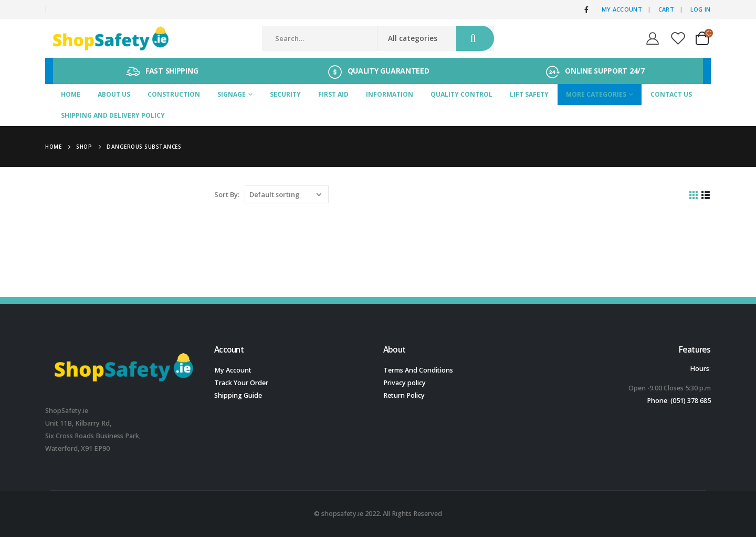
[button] (632, 388)
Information (390, 94)
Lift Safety (529, 94)
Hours (700, 369)
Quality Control (461, 94)
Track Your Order (241, 383)
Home (71, 94)
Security (285, 94)
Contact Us (671, 94)
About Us (114, 94)
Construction (174, 94)
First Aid (333, 94)
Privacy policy (405, 383)
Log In (701, 9)
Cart (666, 9)
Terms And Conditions (418, 370)
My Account (622, 9)
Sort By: (227, 194)
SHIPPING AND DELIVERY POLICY (113, 115)
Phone (657, 401)
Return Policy (404, 395)
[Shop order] (287, 194)
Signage (232, 94)
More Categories (596, 94)
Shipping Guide (238, 395)
